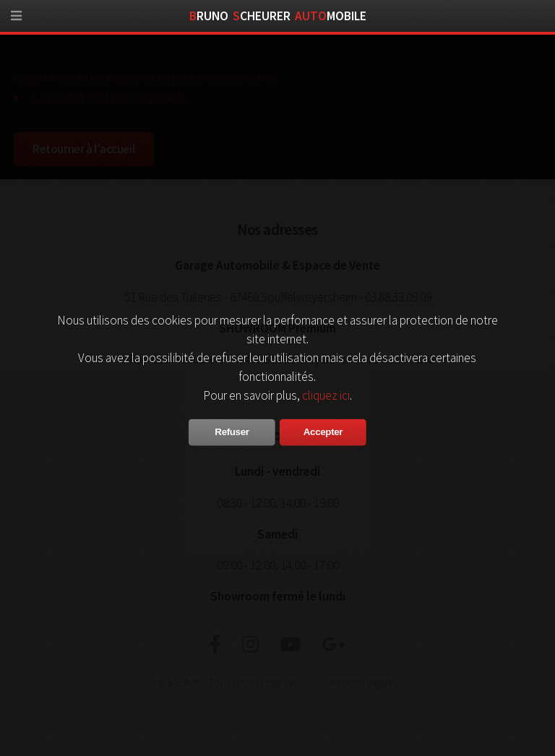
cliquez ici (326, 395)
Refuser (232, 432)
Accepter (323, 432)
